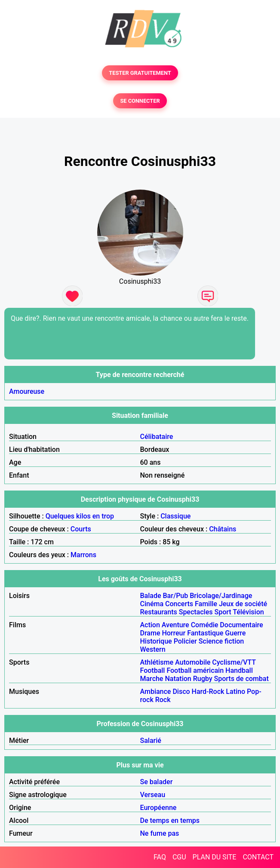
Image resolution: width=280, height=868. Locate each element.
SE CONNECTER (140, 101)
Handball (239, 670)
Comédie (205, 625)
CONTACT (258, 857)
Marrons (83, 555)
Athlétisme (157, 662)
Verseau (153, 795)
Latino (235, 692)
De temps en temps (170, 820)
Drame (150, 633)
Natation (178, 679)
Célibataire (157, 437)
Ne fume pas (160, 833)
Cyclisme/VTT (234, 662)
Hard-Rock (208, 692)
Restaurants (159, 612)
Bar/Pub (176, 596)
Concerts (179, 604)
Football (153, 670)
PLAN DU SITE (215, 857)
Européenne (158, 808)
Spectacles (196, 612)
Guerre (235, 633)
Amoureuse (27, 391)
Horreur (174, 633)
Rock (163, 700)
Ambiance (156, 692)
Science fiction (222, 641)
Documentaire (241, 625)
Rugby (203, 679)
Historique (156, 641)
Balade (151, 596)
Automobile (193, 662)
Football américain (195, 670)
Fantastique (205, 633)
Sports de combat (242, 679)
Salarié (151, 741)
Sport (223, 612)
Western (153, 649)
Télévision (248, 612)
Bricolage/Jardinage (221, 596)
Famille (206, 604)
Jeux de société (243, 604)
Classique (175, 516)
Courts (81, 529)
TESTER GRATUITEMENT (140, 73)
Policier (185, 641)
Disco (181, 692)
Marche (152, 679)
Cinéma (152, 604)
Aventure (175, 625)
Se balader (157, 782)
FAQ (160, 857)
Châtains (223, 529)
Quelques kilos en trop (80, 516)
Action (150, 625)
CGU (179, 857)
